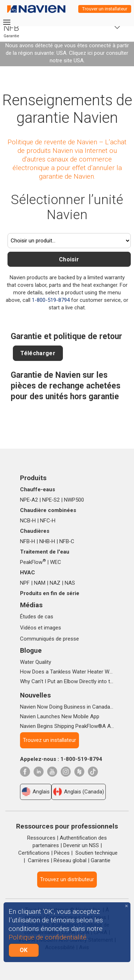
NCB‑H (28, 521)
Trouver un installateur (105, 9)
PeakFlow (33, 562)
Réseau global (70, 860)
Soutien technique (96, 853)
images (53, 628)
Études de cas (37, 617)
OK (24, 950)
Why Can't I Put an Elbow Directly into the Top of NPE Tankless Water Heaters (67, 681)
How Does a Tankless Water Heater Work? (67, 672)
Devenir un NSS (81, 845)
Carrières (39, 860)
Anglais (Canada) (79, 792)
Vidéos (28, 628)
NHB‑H (47, 541)
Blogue (31, 650)
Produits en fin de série (50, 593)
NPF (25, 583)
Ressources (41, 838)
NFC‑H (48, 521)
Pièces (62, 853)
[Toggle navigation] (6, 22)
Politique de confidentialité (48, 937)
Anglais (36, 792)
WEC (56, 562)
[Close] (126, 906)
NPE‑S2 (51, 500)
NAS (70, 583)
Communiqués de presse (49, 639)
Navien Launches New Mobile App (60, 716)
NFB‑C (67, 541)
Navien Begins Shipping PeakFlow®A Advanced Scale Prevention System (67, 726)
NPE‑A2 (29, 500)
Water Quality (36, 662)
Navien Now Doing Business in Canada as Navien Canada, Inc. (67, 707)
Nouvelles (35, 695)
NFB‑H (28, 541)
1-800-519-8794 (51, 300)
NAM (40, 583)
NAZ (55, 583)
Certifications (34, 853)
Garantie (101, 860)
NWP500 (74, 500)
